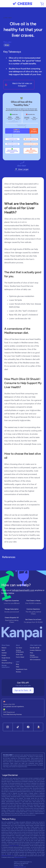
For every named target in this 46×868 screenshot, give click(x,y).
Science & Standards (20, 651)
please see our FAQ (14, 846)
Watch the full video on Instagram (22, 85)
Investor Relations (35, 650)
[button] (4, 4)
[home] (23, 4)
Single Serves (6, 658)
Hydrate (4, 653)
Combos (4, 660)
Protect (4, 655)
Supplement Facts (22, 669)
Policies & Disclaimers (34, 656)
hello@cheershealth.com (23, 590)
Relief (3, 650)
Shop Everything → (8, 663)
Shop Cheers (6, 645)
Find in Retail (20, 657)
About (18, 645)
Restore (4, 648)
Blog (17, 664)
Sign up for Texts (21, 690)
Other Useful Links (36, 645)
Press (31, 653)
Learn (18, 662)
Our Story (19, 648)
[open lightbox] (22, 127)
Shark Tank (19, 655)
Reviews (18, 672)
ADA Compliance (35, 660)
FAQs (18, 667)
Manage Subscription (6, 666)
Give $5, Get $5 (35, 648)
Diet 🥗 (7, 45)
